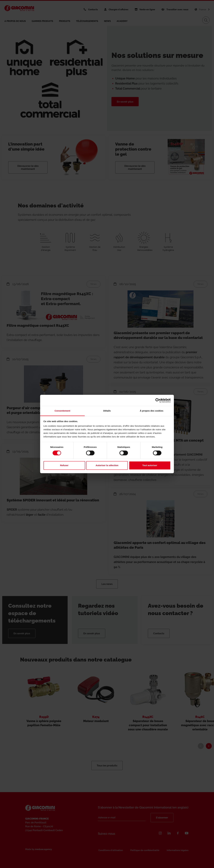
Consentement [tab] (62, 411)
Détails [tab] (107, 411)
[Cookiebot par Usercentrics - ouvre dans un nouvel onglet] (158, 400)
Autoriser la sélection (107, 465)
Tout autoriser (150, 465)
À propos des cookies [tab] (152, 411)
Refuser (64, 465)
